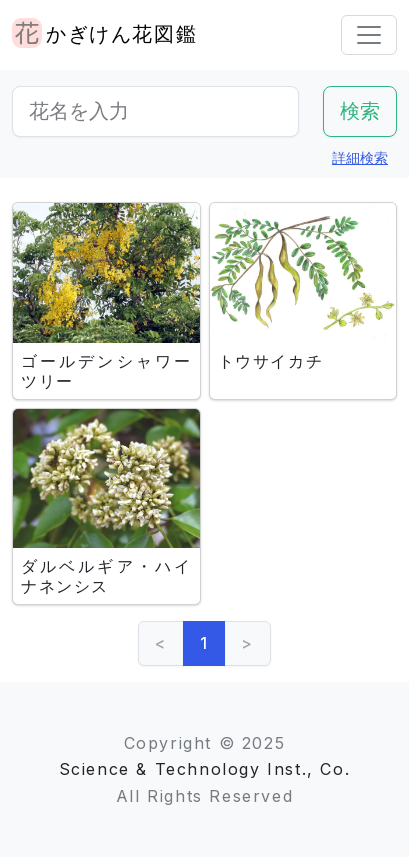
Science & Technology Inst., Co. (205, 769)
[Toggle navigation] (369, 35)
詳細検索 (360, 157)
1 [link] (204, 643)
